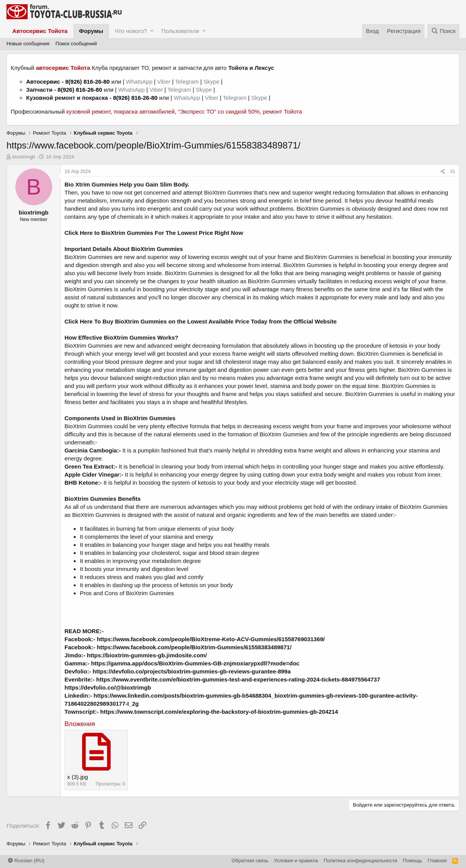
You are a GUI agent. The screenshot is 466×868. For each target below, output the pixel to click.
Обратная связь (250, 861)
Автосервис (43, 82)
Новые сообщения (28, 44)
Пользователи (180, 31)
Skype (212, 82)
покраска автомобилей (144, 111)
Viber (164, 82)
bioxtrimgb (24, 157)
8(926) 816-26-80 (88, 82)
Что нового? (131, 31)
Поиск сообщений (76, 44)
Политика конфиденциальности (360, 861)
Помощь (412, 861)
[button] (152, 31)
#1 (453, 172)
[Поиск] (443, 31)
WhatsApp (140, 82)
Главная (437, 861)
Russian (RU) (26, 861)
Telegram (188, 82)
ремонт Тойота (283, 111)
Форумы (91, 31)
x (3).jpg (78, 777)
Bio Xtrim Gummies (91, 184)
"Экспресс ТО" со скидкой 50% (219, 111)
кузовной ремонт (88, 111)
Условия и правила (296, 861)
